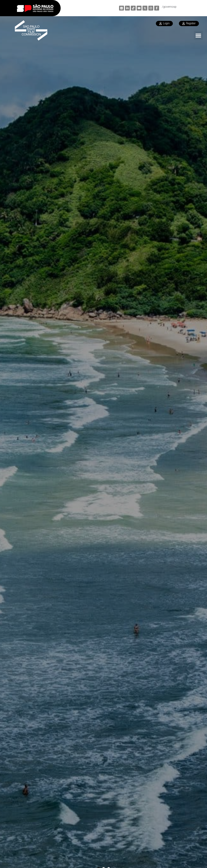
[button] (198, 35)
